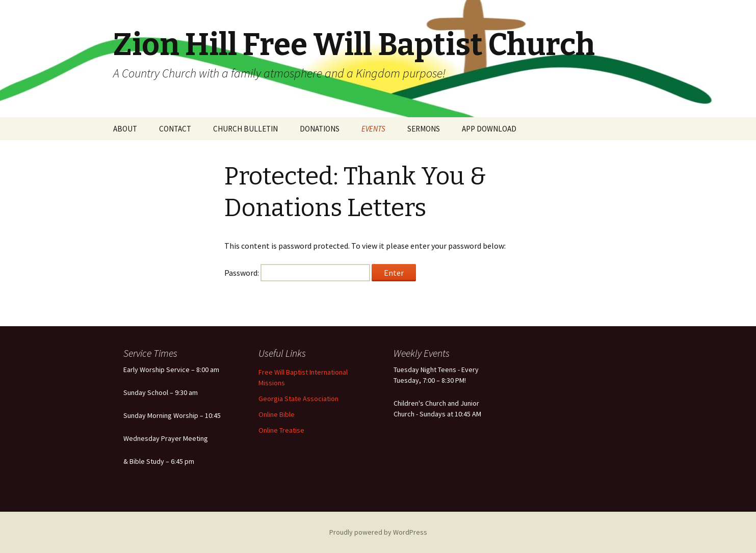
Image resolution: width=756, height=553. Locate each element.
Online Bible (277, 414)
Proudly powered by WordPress (378, 532)
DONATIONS (320, 129)
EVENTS (373, 129)
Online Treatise (281, 430)
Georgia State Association (298, 399)
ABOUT (125, 129)
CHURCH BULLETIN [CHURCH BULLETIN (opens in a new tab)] (245, 129)
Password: (297, 273)
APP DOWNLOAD (489, 129)
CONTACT (175, 129)
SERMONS (424, 129)
